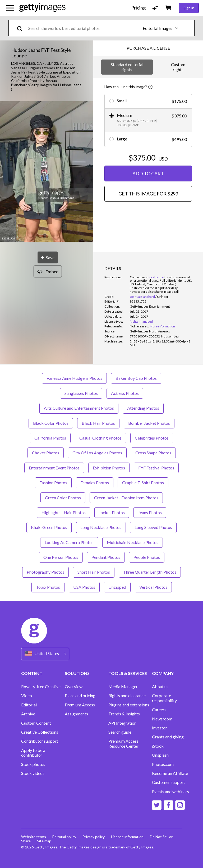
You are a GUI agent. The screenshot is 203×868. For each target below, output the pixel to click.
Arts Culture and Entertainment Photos (79, 408)
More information (162, 326)
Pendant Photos (106, 557)
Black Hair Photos (98, 423)
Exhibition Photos (109, 468)
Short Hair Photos (94, 572)
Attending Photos (143, 408)
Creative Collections (40, 732)
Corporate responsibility (164, 698)
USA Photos (84, 587)
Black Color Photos (51, 423)
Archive (28, 714)
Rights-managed (141, 321)
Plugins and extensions (129, 705)
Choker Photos (46, 453)
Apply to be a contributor (33, 753)
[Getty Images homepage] (42, 8)
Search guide (120, 732)
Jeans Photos (150, 512)
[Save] (48, 257)
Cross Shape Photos (153, 453)
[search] (22, 28)
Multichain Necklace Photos (133, 542)
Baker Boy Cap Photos (136, 378)
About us (160, 687)
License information (127, 837)
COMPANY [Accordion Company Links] (163, 673)
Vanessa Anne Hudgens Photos (74, 378)
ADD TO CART (148, 173)
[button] (47, 172)
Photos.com (163, 764)
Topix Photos (48, 587)
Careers (159, 710)
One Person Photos (61, 557)
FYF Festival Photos (156, 468)
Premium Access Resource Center (123, 743)
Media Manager (123, 687)
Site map (44, 841)
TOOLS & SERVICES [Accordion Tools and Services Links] (128, 673)
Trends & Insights (124, 714)
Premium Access (80, 705)
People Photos (147, 557)
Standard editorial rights (127, 67)
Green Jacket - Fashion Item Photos (126, 498)
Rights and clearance (127, 696)
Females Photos (95, 483)
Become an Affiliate (170, 773)
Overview (74, 687)
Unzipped (117, 587)
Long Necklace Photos (101, 527)
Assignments (76, 714)
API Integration (122, 723)
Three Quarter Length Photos (150, 572)
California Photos (50, 438)
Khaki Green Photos (49, 527)
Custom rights (178, 67)
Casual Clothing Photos (100, 438)
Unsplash (160, 755)
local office (156, 277)
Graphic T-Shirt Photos (143, 483)
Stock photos (33, 764)
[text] (76, 28)
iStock (158, 746)
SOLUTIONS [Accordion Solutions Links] (77, 673)
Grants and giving (168, 737)
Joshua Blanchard (142, 297)
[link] (139, 326)
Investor (160, 728)
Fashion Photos (53, 483)
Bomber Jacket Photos (149, 423)
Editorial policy (64, 837)
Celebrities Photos (152, 438)
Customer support (169, 782)
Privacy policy (94, 837)
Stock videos (33, 773)
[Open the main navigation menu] (10, 8)
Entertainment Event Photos (54, 468)
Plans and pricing (80, 696)
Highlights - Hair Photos (64, 512)
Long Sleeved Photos (153, 527)
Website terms (34, 837)
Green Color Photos (63, 498)
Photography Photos (45, 572)
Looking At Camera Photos (69, 542)
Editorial (29, 705)
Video (27, 696)
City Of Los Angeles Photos (97, 453)
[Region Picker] (45, 654)
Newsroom (162, 719)
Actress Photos (125, 393)
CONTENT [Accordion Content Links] (32, 673)
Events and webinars (170, 792)
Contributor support (40, 741)
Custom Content (36, 723)
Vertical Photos (153, 587)
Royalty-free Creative (41, 687)
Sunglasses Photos (81, 393)
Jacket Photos (112, 512)
